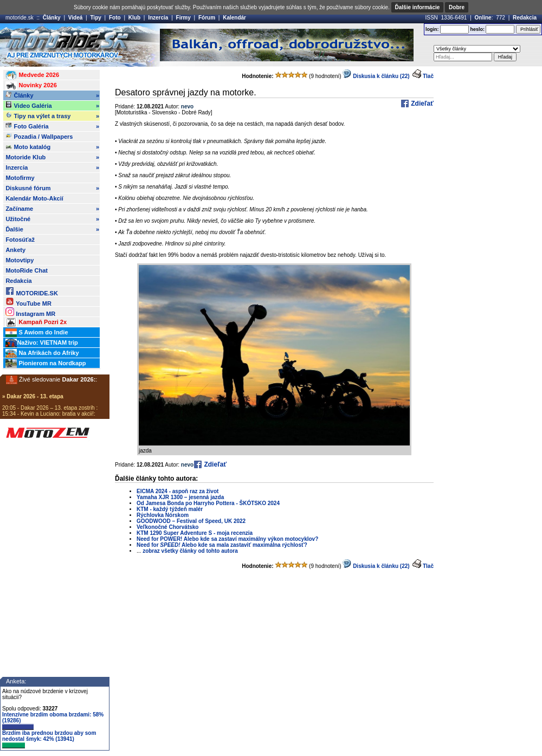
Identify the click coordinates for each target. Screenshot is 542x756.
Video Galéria (52, 106)
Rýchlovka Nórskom (163, 515)
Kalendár (234, 18)
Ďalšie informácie (418, 7)
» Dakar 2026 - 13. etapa (33, 396)
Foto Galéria (52, 126)
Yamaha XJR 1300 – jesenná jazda (180, 497)
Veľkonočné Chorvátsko (167, 527)
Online (483, 18)
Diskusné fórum (52, 188)
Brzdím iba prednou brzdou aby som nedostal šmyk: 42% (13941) (49, 739)
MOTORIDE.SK (31, 291)
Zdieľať (421, 104)
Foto (115, 18)
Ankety (15, 250)
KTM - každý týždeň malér (170, 509)
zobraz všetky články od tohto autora (190, 551)
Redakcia (525, 18)
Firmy (183, 18)
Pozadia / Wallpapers (39, 136)
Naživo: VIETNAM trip (41, 343)
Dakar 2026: (79, 379)
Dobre (457, 7)
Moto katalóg (52, 147)
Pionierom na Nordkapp (46, 364)
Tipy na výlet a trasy (52, 116)
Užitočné (52, 219)
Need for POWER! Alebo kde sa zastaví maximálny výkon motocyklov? (227, 539)
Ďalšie (52, 229)
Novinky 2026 (31, 86)
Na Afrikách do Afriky (42, 353)
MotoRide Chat (27, 270)
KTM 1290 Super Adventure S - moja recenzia (195, 533)
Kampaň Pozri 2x (36, 322)
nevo (187, 106)
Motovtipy (20, 260)
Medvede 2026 (32, 75)
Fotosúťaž (20, 240)
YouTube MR (28, 302)
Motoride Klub (52, 157)
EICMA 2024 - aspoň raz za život (178, 491)
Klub (134, 18)
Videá (76, 18)
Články (52, 18)
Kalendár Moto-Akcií (34, 198)
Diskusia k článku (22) (376, 76)
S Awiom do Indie (37, 333)
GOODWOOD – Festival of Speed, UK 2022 (191, 521)
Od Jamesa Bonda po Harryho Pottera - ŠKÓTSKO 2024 (208, 503)
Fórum (207, 18)
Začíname (52, 209)
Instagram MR (30, 312)
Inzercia (158, 18)
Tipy (95, 18)
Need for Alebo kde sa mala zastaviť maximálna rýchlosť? (222, 545)
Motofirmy (20, 178)
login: (432, 29)
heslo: (477, 29)
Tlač (428, 76)
